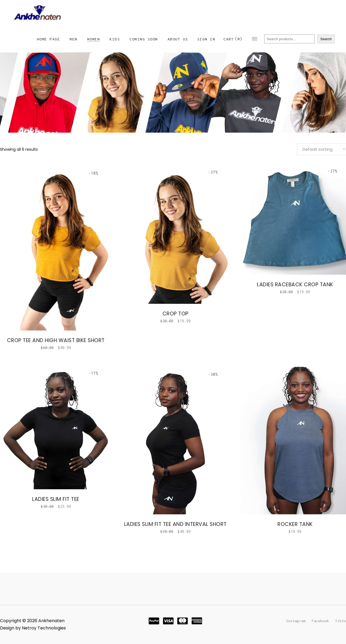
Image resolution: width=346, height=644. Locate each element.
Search (326, 39)
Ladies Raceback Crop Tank (295, 285)
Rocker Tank (295, 524)
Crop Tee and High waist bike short (56, 340)
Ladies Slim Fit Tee (56, 499)
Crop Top (175, 314)
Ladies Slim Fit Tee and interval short (175, 524)
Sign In (206, 39)
